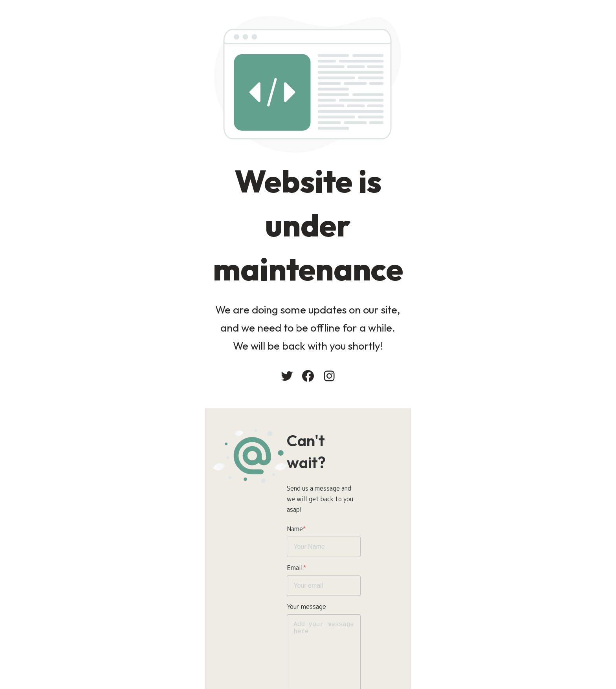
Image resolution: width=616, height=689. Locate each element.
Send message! (338, 650)
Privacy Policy (337, 618)
